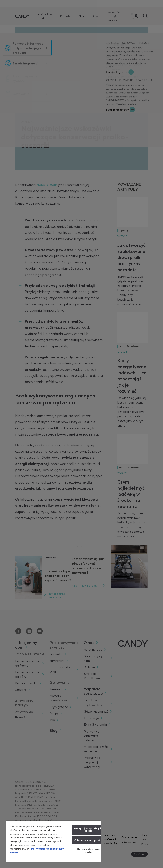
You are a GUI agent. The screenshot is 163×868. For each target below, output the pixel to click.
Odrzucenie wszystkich (88, 840)
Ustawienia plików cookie (88, 851)
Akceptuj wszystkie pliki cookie (88, 829)
